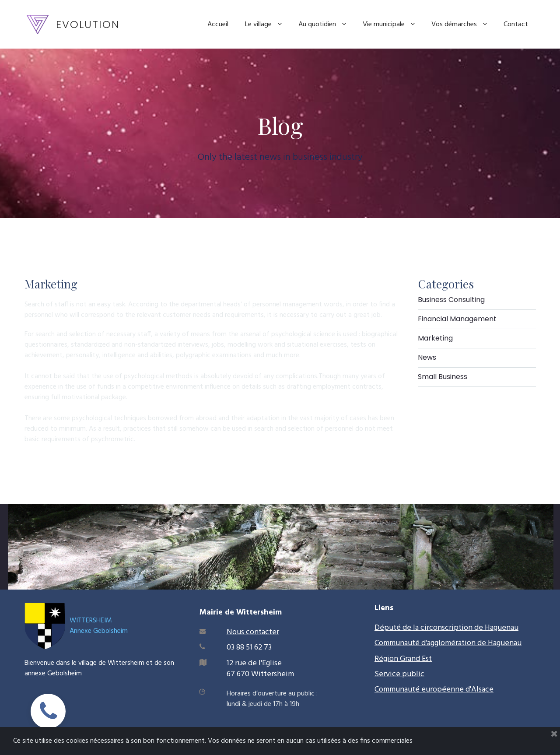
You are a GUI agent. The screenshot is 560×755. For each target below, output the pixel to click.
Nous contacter (253, 632)
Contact (516, 25)
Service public (399, 674)
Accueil (218, 25)
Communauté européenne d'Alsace (434, 690)
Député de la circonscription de (430, 628)
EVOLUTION (88, 24)
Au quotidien (322, 25)
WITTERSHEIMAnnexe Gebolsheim (99, 626)
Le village (263, 25)
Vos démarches (459, 25)
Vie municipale (389, 25)
